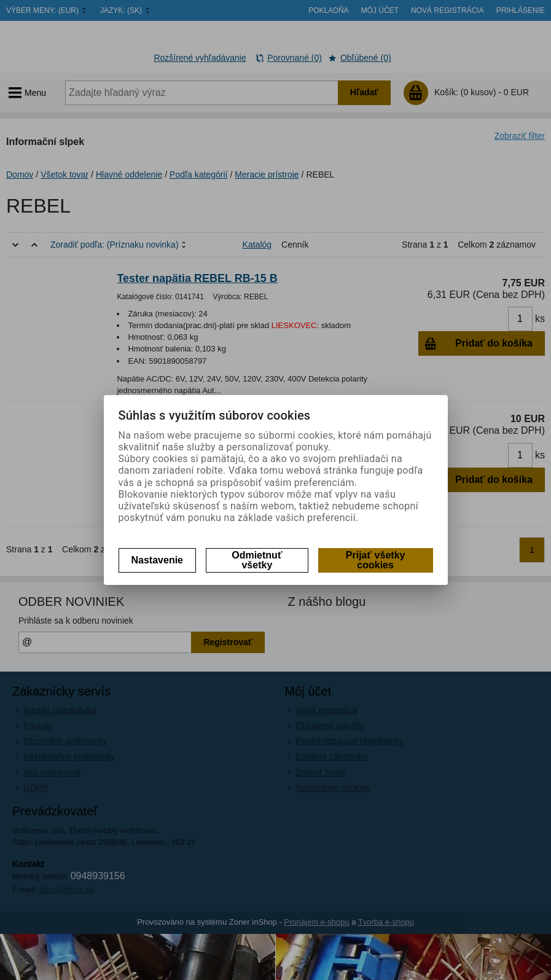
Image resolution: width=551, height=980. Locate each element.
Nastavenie (158, 560)
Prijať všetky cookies (376, 560)
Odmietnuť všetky (257, 560)
